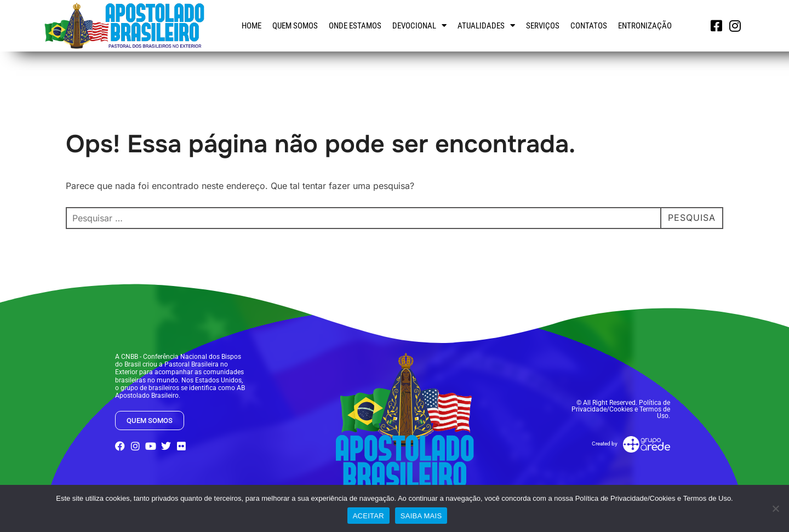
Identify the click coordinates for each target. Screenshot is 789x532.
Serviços (543, 26)
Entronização (645, 26)
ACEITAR (368, 516)
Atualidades (486, 25)
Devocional (419, 25)
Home (251, 26)
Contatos (589, 26)
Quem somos (295, 26)
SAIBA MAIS (421, 516)
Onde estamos (355, 26)
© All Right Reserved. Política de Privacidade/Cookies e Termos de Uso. (621, 409)
